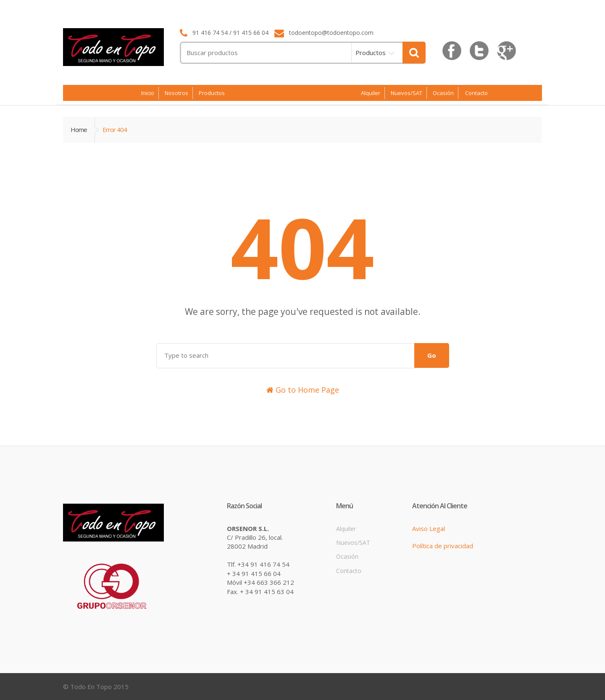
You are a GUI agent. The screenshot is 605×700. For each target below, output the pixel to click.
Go (432, 355)
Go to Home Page (303, 390)
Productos (371, 53)
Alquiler (371, 93)
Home (79, 129)
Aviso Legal (429, 528)
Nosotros (176, 93)
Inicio (148, 93)
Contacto (476, 93)
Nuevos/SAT (406, 93)
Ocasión (443, 93)
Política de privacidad (443, 546)
